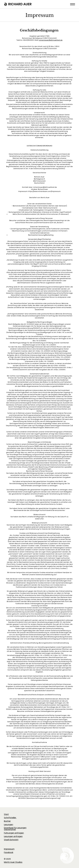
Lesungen (9, 825)
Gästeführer (10, 829)
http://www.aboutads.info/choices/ (55, 595)
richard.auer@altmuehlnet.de (45, 187)
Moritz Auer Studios (13, 862)
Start (6, 814)
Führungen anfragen (14, 833)
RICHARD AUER (19, 4)
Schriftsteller (10, 818)
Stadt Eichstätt (11, 840)
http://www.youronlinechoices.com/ (31, 597)
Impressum (9, 849)
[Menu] (73, 4)
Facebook (9, 852)
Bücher (7, 821)
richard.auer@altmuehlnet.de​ (51, 40)
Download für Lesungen (15, 828)
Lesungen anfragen (13, 836)
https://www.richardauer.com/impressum (44, 191)
